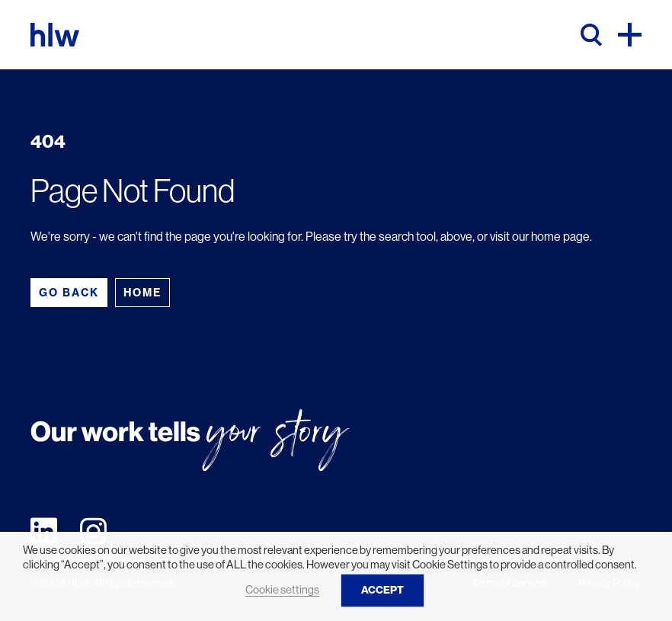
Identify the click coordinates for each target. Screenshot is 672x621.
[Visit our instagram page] (93, 530)
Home (142, 293)
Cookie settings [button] (282, 590)
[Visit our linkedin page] (44, 530)
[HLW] (55, 35)
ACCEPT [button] (382, 590)
